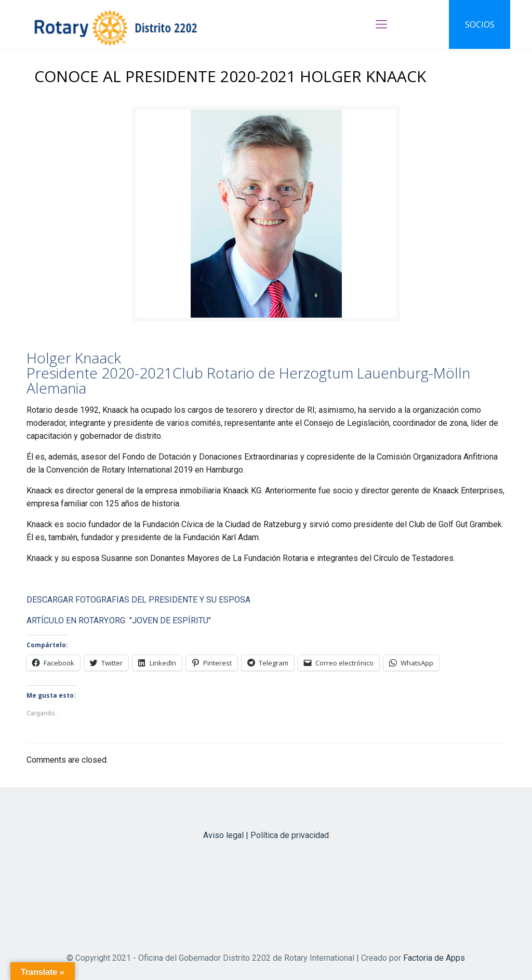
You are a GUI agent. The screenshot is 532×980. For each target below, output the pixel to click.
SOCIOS (480, 24)
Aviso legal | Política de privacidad (266, 835)
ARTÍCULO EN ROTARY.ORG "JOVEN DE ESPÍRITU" (119, 620)
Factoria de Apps (434, 958)
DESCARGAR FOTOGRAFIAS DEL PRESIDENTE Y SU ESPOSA (138, 600)
